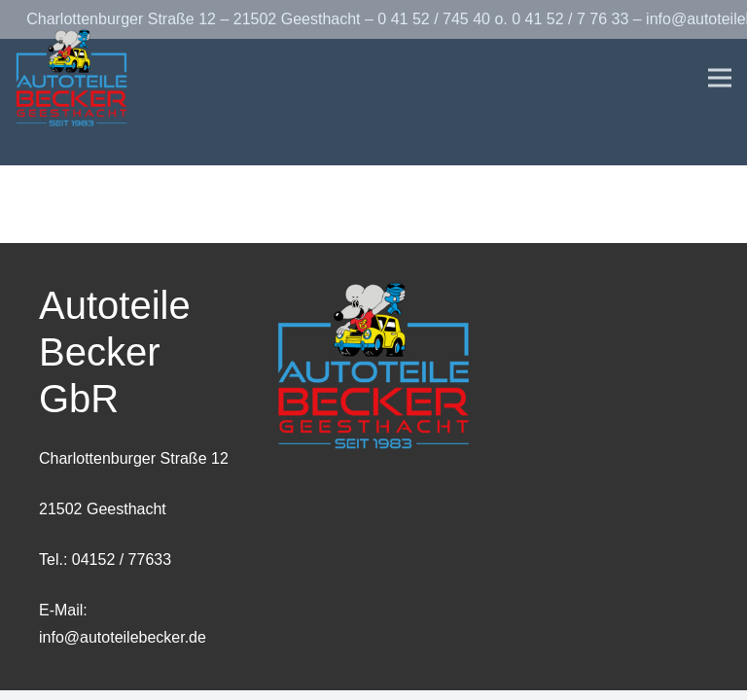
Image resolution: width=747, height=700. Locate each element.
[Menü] (720, 78)
